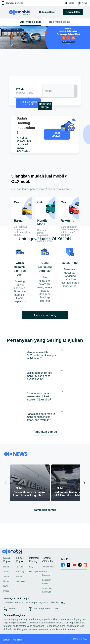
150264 (13, 609)
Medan (19, 576)
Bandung (20, 572)
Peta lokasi (17, 640)
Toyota (6, 572)
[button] (12, 3)
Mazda (6, 591)
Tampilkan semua (45, 432)
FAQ (31, 567)
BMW (6, 586)
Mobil (19, 488)
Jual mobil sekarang (45, 315)
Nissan (6, 581)
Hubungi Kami (36, 572)
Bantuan (6, 640)
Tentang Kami (48, 567)
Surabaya (21, 581)
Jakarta (20, 567)
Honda (6, 567)
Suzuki (6, 576)
